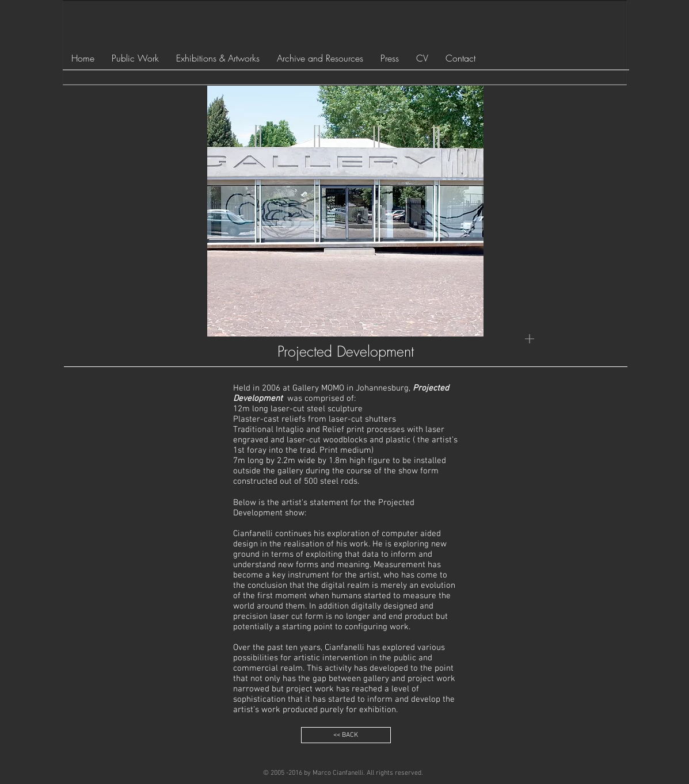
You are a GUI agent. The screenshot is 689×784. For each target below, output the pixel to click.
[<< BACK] (346, 735)
